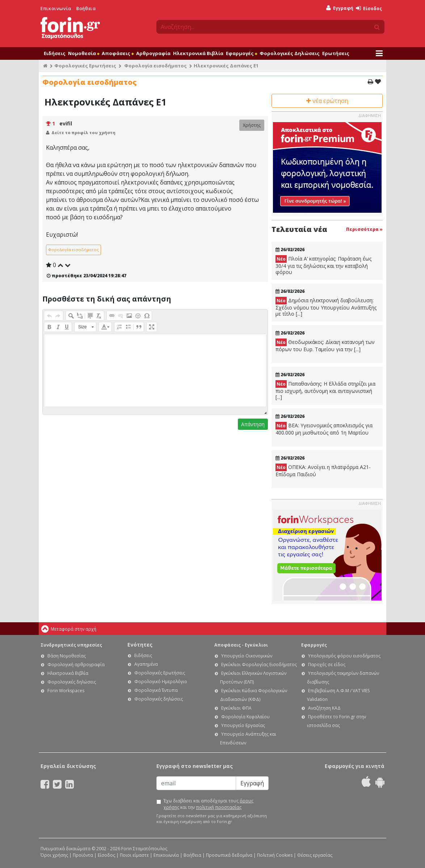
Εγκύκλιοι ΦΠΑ (236, 708)
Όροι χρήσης (54, 855)
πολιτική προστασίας (219, 807)
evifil (66, 123)
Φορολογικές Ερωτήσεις (85, 66)
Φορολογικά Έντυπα (156, 690)
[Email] (196, 783)
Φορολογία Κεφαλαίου (245, 717)
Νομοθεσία (84, 53)
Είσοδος (369, 9)
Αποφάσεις (118, 53)
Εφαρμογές (241, 53)
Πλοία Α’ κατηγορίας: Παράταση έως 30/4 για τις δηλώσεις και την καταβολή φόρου (323, 265)
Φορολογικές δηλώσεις (72, 682)
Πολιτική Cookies (275, 855)
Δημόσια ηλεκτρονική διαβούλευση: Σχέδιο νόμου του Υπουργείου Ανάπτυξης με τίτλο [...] (326, 307)
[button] (49, 316)
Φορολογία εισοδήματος (155, 66)
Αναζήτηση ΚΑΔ (324, 708)
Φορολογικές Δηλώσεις (290, 53)
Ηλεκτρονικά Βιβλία (198, 53)
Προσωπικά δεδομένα (229, 855)
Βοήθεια (86, 9)
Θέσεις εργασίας (315, 855)
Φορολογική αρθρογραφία (76, 665)
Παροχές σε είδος (327, 665)
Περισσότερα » (364, 229)
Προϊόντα (83, 855)
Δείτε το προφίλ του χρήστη (83, 132)
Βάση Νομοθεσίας (67, 656)
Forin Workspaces (66, 691)
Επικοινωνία (56, 9)
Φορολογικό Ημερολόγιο (161, 682)
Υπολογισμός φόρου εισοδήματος (344, 656)
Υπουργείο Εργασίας (243, 725)
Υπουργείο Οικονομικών (247, 656)
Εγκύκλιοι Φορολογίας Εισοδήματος (259, 665)
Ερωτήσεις (336, 53)
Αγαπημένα (146, 664)
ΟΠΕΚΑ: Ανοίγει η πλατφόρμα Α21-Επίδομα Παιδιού (323, 471)
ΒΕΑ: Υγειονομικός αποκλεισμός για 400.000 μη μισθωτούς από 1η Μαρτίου (324, 429)
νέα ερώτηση (327, 101)
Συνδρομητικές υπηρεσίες (71, 645)
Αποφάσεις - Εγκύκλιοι (241, 645)
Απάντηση (253, 424)
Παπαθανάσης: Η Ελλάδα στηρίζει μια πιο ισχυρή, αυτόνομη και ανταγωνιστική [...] (325, 390)
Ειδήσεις (55, 53)
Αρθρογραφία (153, 53)
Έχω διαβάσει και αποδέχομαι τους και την (209, 804)
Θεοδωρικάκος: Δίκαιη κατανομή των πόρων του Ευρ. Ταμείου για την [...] (325, 346)
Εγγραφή (340, 8)
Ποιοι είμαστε (134, 855)
